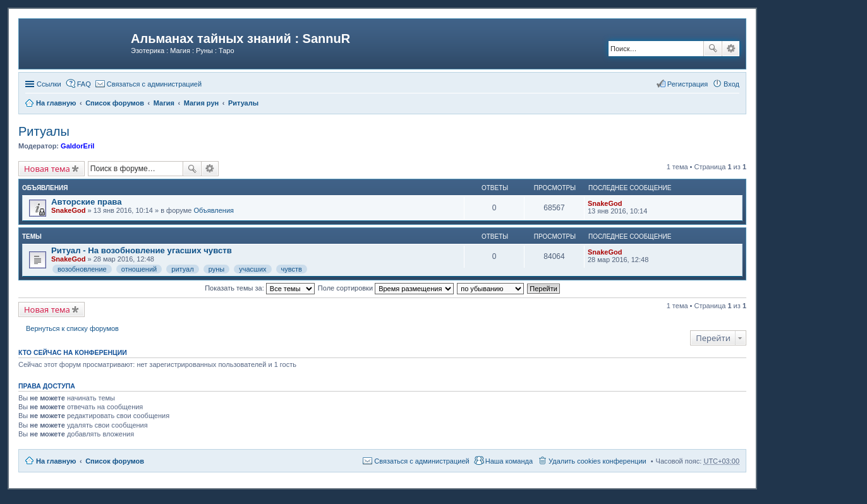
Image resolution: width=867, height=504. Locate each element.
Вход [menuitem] (731, 84)
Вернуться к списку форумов (72, 328)
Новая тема (47, 169)
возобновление (82, 269)
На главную (56, 461)
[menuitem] (149, 84)
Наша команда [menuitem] (509, 461)
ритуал (182, 269)
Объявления (214, 210)
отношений (139, 269)
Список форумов (115, 461)
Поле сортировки (386, 288)
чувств (292, 269)
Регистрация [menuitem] (688, 84)
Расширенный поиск (731, 49)
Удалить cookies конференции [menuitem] (597, 461)
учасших (252, 269)
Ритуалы (44, 131)
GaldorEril (77, 146)
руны (216, 269)
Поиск (713, 49)
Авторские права (87, 202)
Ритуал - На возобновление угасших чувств (142, 250)
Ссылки (49, 84)
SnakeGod (68, 210)
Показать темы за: (260, 288)
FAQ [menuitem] (84, 84)
